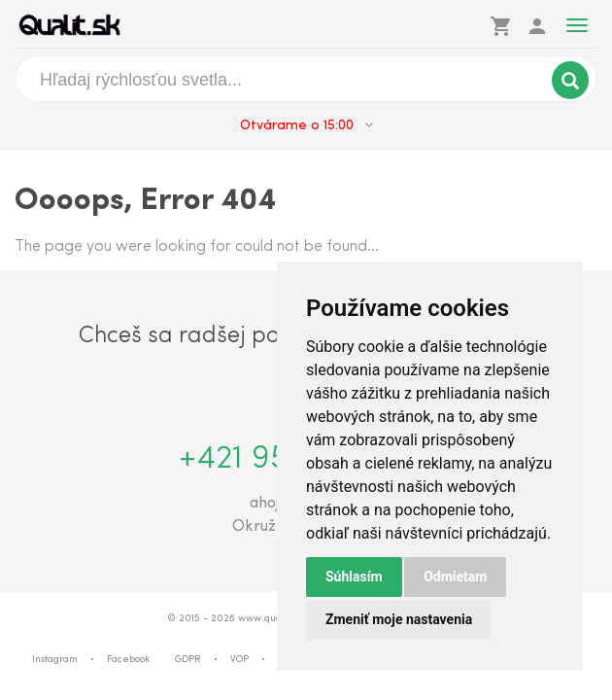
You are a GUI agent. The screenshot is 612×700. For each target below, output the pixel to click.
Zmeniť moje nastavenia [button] (399, 619)
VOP (239, 660)
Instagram (55, 660)
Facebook (128, 660)
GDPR (188, 660)
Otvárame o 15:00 (306, 125)
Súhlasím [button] (354, 577)
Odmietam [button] (455, 577)
